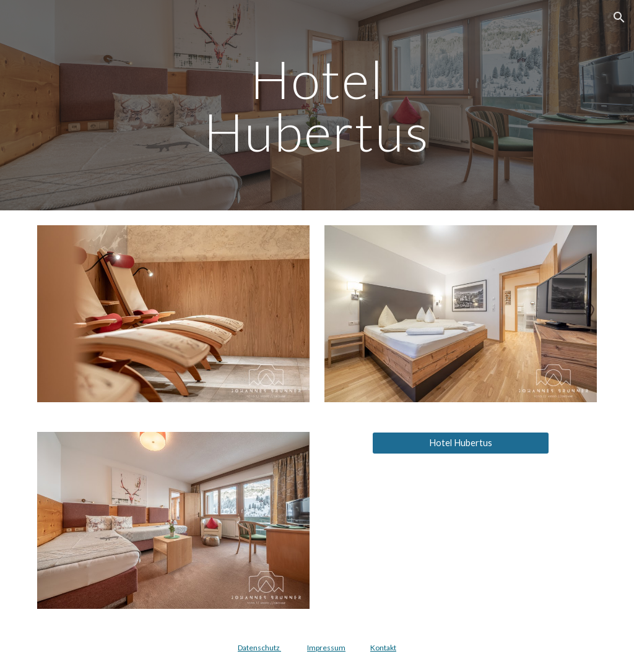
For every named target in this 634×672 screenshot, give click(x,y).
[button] (619, 17)
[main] (317, 106)
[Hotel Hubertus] (461, 443)
